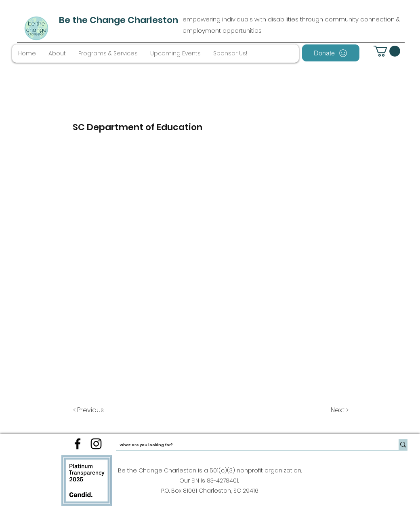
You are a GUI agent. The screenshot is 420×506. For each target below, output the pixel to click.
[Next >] (339, 410)
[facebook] (78, 444)
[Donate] (331, 53)
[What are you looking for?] (251, 445)
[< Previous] (90, 410)
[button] (387, 51)
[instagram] (96, 444)
